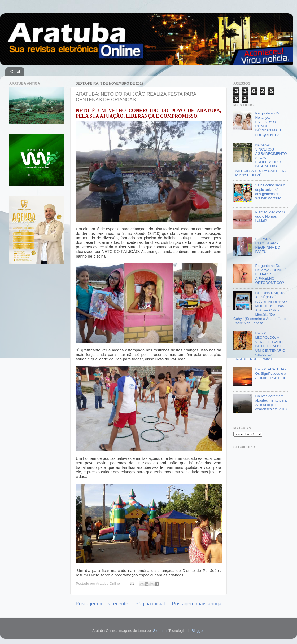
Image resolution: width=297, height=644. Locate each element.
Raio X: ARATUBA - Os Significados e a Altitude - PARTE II (271, 374)
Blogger (198, 631)
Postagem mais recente (102, 604)
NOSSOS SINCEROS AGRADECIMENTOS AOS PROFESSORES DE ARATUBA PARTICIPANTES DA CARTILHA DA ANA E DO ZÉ (260, 160)
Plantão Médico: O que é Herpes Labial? (270, 216)
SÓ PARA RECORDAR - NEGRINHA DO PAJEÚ (268, 245)
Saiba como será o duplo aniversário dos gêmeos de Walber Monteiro (270, 192)
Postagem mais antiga (197, 604)
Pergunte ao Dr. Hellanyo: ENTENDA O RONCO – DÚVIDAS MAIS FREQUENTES (268, 124)
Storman (160, 631)
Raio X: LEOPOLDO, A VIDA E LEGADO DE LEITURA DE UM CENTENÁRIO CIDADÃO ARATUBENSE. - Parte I (259, 346)
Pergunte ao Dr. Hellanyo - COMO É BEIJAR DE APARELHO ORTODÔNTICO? (271, 274)
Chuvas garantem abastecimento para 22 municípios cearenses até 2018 (271, 403)
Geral (15, 71)
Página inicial (150, 604)
